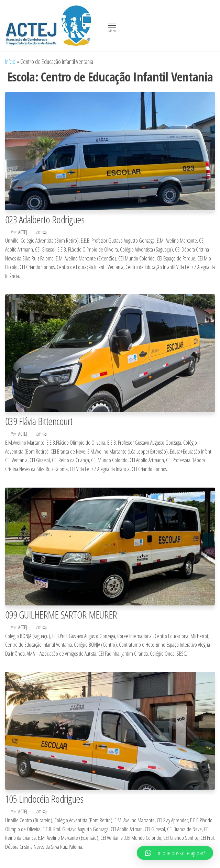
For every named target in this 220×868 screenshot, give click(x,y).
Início (10, 62)
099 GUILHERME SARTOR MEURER (61, 615)
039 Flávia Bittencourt (39, 421)
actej (23, 232)
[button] (175, 853)
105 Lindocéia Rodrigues (44, 799)
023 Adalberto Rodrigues (45, 219)
